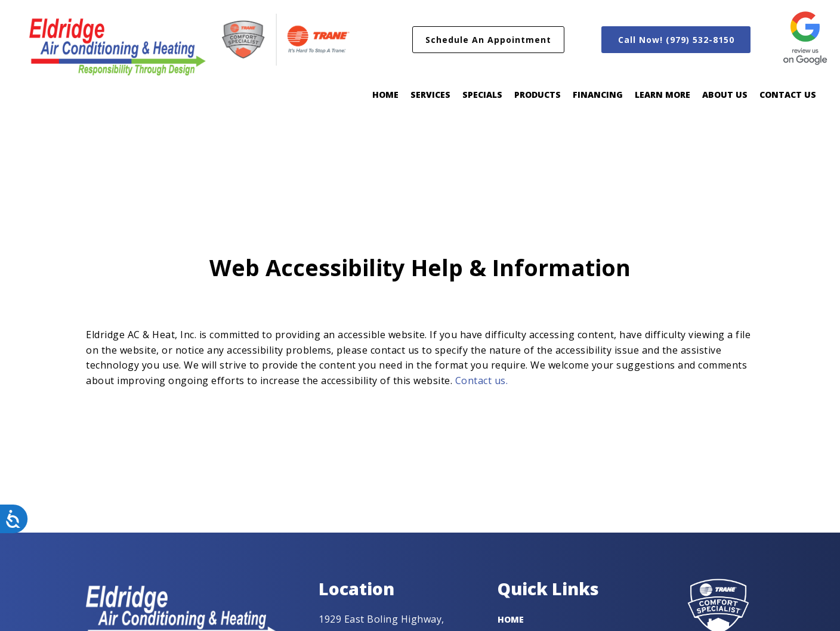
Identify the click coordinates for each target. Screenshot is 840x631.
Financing (598, 95)
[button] (488, 40)
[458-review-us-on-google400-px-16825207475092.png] (805, 39)
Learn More (663, 95)
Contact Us (788, 95)
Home (385, 95)
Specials (482, 95)
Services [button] (430, 95)
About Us (725, 95)
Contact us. (482, 381)
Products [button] (538, 95)
